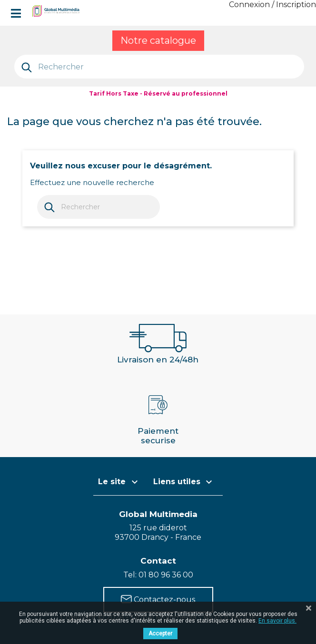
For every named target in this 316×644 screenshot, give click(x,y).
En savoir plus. (277, 621)
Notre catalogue (158, 40)
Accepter (160, 634)
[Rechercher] (159, 67)
